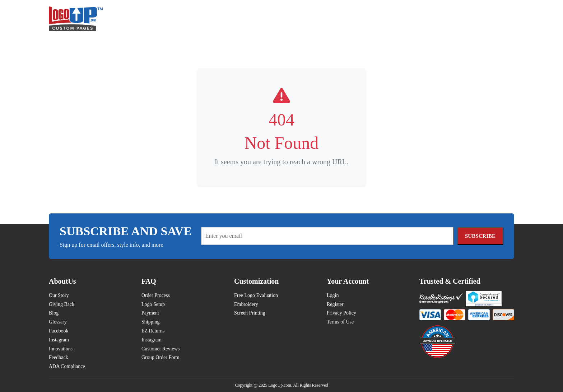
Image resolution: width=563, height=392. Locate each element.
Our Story (59, 295)
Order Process (156, 295)
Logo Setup (153, 304)
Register (335, 304)
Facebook (59, 331)
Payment (150, 313)
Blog (54, 313)
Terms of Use (340, 322)
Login (333, 295)
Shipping (151, 322)
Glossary (58, 322)
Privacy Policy (341, 313)
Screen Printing (250, 313)
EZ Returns (153, 331)
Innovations (61, 349)
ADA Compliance (67, 366)
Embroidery (246, 304)
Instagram (59, 340)
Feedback (59, 357)
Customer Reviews (160, 349)
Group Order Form (160, 357)
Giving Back (62, 304)
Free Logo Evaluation (256, 295)
